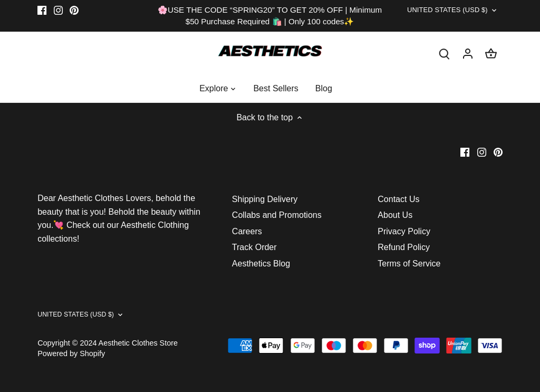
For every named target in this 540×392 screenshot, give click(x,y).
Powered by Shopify (71, 353)
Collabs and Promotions (277, 215)
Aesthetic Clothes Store (138, 343)
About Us (395, 215)
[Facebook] (42, 10)
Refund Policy (404, 247)
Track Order (254, 247)
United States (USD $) (435, 13)
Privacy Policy (404, 231)
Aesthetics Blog (261, 264)
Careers (247, 231)
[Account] (468, 53)
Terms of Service (409, 264)
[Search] (445, 53)
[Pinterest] (74, 10)
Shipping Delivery (265, 199)
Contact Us (398, 199)
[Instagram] (58, 10)
